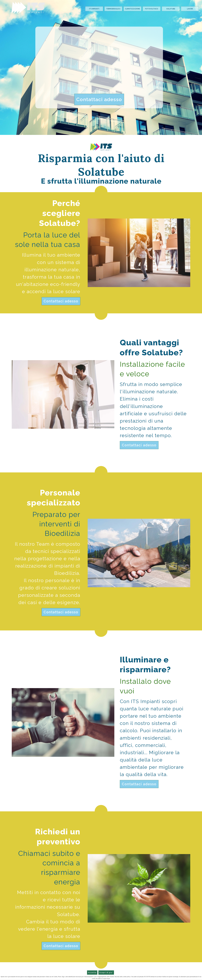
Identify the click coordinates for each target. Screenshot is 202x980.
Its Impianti (94, 9)
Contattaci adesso (99, 99)
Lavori (190, 9)
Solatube (171, 9)
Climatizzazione (132, 9)
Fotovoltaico (152, 9)
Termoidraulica (113, 9)
